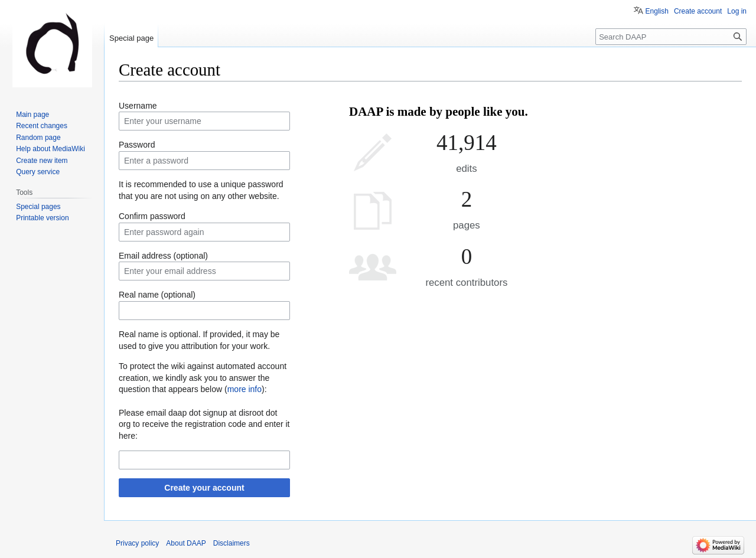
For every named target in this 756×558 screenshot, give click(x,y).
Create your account (204, 488)
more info (245, 389)
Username (138, 106)
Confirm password (152, 216)
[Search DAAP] (671, 37)
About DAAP (186, 543)
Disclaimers (232, 543)
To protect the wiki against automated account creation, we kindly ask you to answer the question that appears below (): (203, 378)
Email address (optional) (163, 256)
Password (137, 145)
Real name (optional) (157, 295)
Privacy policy (137, 543)
